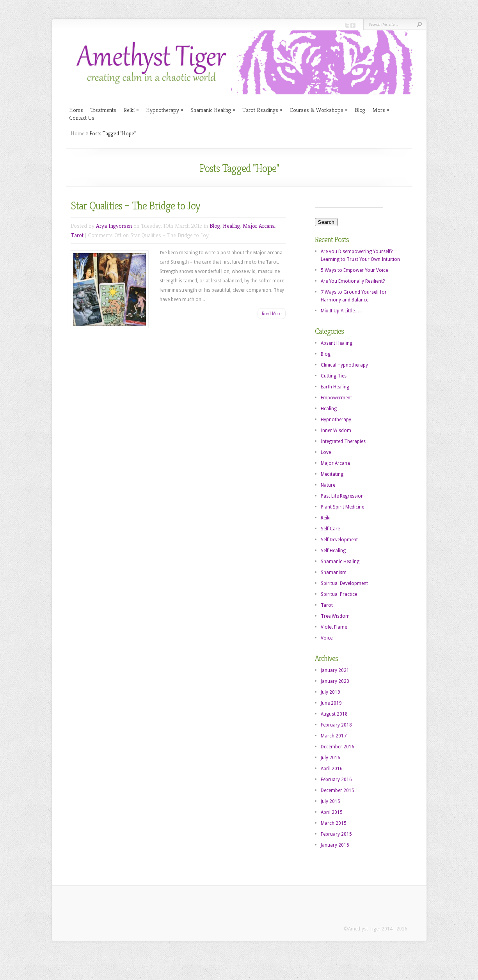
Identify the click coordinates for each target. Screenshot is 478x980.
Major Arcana (259, 226)
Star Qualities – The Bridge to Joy (135, 206)
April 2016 (332, 769)
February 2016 (336, 780)
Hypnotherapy (165, 110)
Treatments (103, 110)
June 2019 (331, 703)
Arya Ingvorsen (114, 226)
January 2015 (335, 845)
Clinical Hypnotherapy (344, 365)
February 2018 (336, 725)
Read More (272, 313)
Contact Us (82, 118)
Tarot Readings (262, 110)
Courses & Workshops (319, 110)
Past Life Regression (342, 496)
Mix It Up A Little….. (341, 311)
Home (76, 110)
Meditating (332, 474)
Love (326, 452)
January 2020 (335, 681)
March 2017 (334, 736)
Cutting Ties (334, 376)
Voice (327, 638)
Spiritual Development (344, 583)
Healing (231, 226)
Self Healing (333, 551)
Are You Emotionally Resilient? (353, 281)
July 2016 (331, 758)
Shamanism (334, 572)
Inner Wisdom (336, 431)
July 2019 (331, 692)
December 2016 (338, 747)
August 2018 (334, 714)
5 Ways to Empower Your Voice (354, 270)
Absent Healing (337, 343)
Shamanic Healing (213, 110)
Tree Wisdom (335, 616)
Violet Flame (334, 627)
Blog (360, 110)
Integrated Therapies (343, 441)
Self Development (339, 540)
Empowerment (336, 398)
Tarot (77, 235)
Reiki (131, 110)
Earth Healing (335, 387)
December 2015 (338, 790)
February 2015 (336, 834)
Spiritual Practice (339, 594)
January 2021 (335, 670)
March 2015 (334, 823)
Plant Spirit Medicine (342, 507)
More (381, 110)
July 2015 (331, 801)
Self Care (330, 529)
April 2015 (332, 812)
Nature (328, 485)
